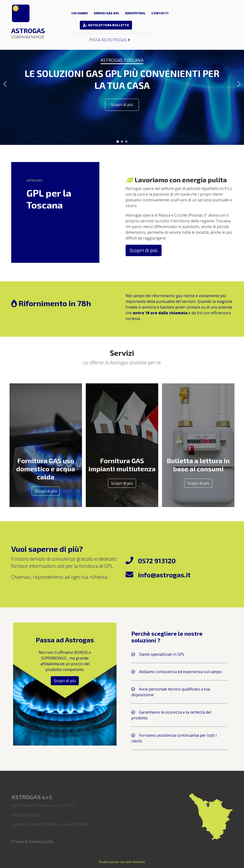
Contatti (160, 13)
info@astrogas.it (164, 575)
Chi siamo (80, 13)
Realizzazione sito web (116, 862)
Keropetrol (135, 13)
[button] (5, 84)
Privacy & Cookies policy (33, 842)
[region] (122, 84)
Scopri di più (46, 491)
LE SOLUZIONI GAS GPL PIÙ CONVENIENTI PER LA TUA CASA (122, 79)
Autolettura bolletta (108, 25)
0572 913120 (157, 561)
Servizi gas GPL (107, 13)
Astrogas (28, 33)
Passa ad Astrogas (109, 40)
